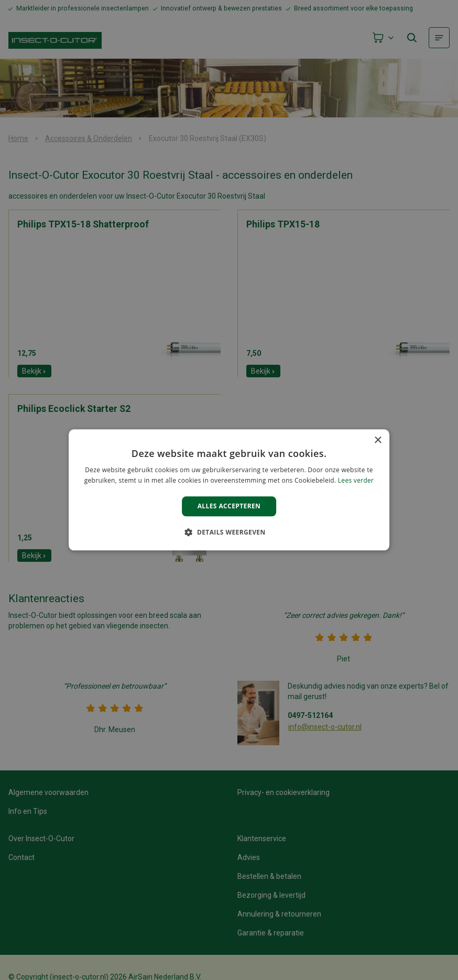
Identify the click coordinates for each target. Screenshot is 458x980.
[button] (229, 532)
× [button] (378, 440)
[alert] (229, 490)
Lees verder (356, 481)
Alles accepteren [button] (229, 506)
